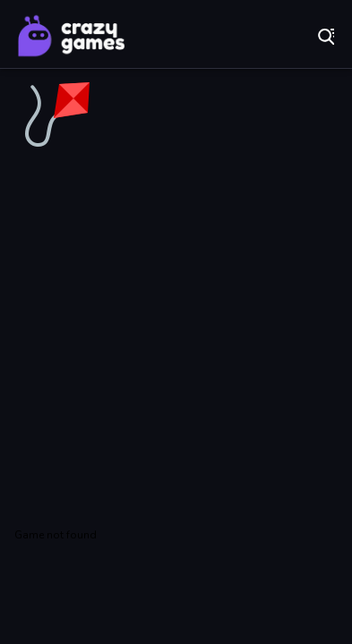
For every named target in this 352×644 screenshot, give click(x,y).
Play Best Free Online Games (72, 36)
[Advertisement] (176, 342)
